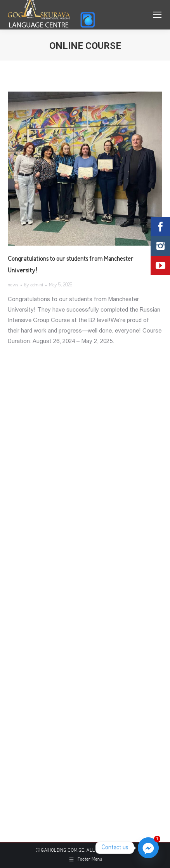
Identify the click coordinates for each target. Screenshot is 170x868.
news (13, 285)
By (34, 285)
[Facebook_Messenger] (148, 848)
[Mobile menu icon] (157, 15)
